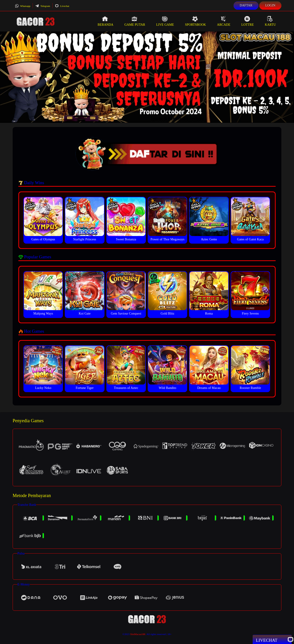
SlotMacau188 (138, 634)
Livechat (62, 6)
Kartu (270, 21)
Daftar (246, 5)
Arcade (224, 21)
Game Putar (135, 21)
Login (270, 5)
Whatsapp (23, 6)
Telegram (43, 6)
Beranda (105, 21)
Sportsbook (195, 21)
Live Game (165, 21)
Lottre (248, 21)
